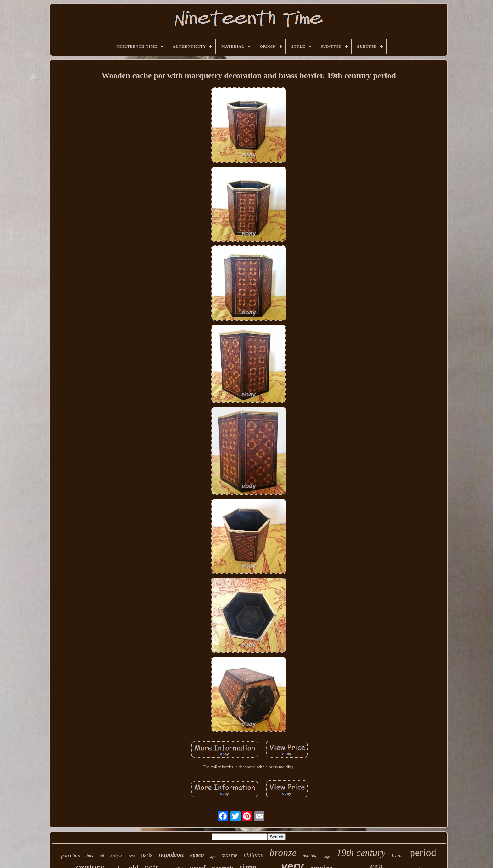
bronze (283, 853)
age (213, 857)
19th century (361, 853)
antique (116, 856)
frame (398, 856)
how (132, 856)
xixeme (230, 855)
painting (310, 856)
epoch (197, 855)
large (327, 857)
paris (147, 855)
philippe (253, 855)
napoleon (171, 854)
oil (102, 856)
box (90, 856)
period (423, 853)
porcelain (71, 856)
